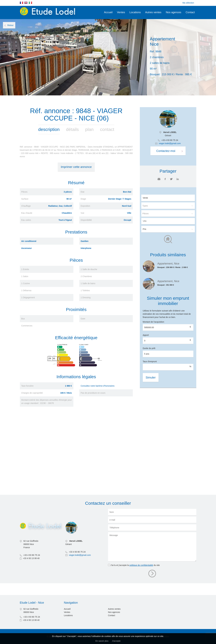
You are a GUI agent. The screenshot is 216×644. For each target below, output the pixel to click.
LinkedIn (178, 179)
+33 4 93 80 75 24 (170, 140)
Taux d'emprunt (150, 361)
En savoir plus (102, 641)
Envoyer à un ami (159, 179)
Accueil (108, 12)
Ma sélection (188, 3)
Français (21, 3)
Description (49, 129)
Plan (89, 129)
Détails (72, 129)
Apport (146, 335)
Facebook (165, 179)
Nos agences (173, 12)
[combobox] (168, 221)
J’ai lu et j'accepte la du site (135, 565)
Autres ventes (153, 12)
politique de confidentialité (141, 565)
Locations (135, 12)
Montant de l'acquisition (154, 322)
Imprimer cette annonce (76, 167)
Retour (10, 25)
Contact (190, 12)
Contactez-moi (166, 151)
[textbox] (169, 221)
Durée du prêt (149, 348)
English (26, 3)
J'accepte (116, 641)
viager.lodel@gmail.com (170, 143)
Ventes (121, 12)
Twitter (171, 179)
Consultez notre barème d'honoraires (98, 386)
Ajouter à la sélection (214, 22)
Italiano (30, 3)
